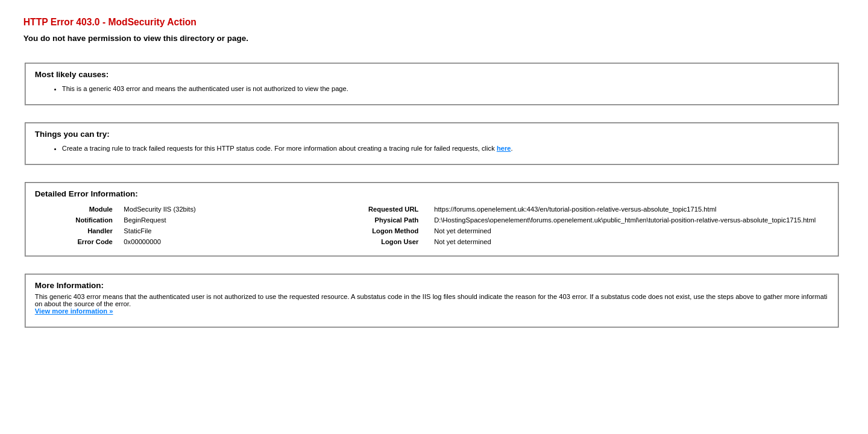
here (504, 148)
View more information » (74, 311)
